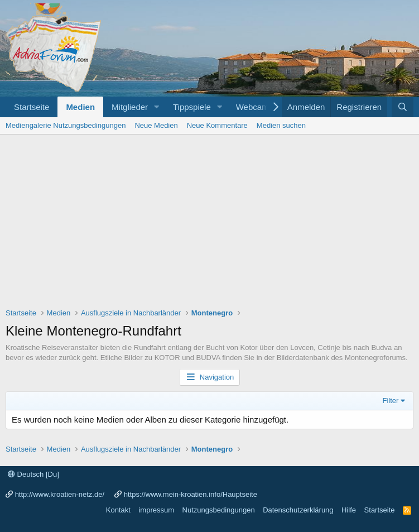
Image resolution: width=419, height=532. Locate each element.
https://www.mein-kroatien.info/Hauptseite (191, 494)
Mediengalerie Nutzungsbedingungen (66, 125)
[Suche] (403, 107)
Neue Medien (156, 125)
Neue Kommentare (217, 125)
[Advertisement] (209, 218)
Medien (80, 107)
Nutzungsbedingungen (219, 510)
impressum (156, 510)
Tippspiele (192, 107)
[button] (157, 107)
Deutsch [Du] (33, 474)
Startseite (32, 107)
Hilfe (349, 510)
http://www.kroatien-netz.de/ (60, 494)
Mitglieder (130, 107)
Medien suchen (281, 125)
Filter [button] (391, 401)
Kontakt (118, 510)
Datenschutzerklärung (298, 510)
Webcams (254, 107)
